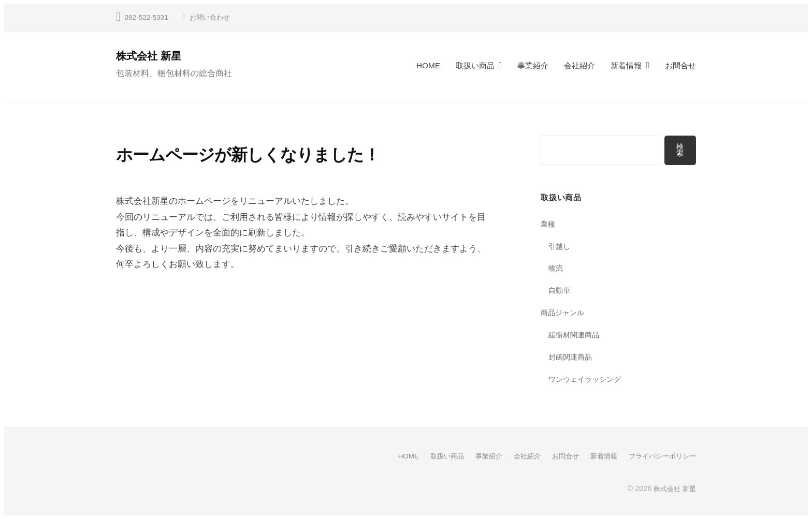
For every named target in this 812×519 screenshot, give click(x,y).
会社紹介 (579, 65)
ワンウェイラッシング (587, 380)
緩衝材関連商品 (576, 335)
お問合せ (680, 65)
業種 (548, 224)
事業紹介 (533, 65)
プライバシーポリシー (660, 456)
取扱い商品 (475, 65)
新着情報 (626, 65)
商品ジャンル (564, 313)
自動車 (560, 291)
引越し (560, 247)
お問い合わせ (211, 17)
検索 (680, 150)
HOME (428, 65)
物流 (556, 268)
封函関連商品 (572, 357)
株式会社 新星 (152, 56)
